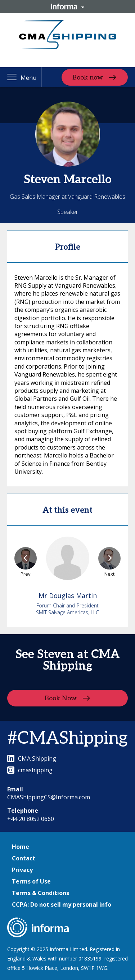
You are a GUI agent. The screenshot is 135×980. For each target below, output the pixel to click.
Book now (88, 77)
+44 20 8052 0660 (31, 819)
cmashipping (30, 770)
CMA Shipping (32, 758)
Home (21, 847)
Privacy (22, 870)
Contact (24, 858)
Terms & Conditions (40, 893)
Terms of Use (31, 881)
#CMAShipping (67, 738)
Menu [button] (28, 78)
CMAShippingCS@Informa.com (49, 797)
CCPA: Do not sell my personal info (62, 904)
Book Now (61, 698)
